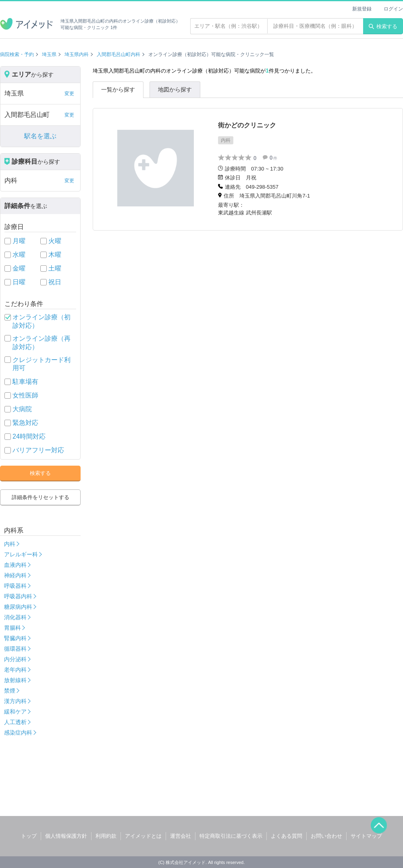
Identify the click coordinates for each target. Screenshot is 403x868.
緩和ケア (15, 712)
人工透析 (15, 722)
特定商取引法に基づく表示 (231, 836)
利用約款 (106, 836)
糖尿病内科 (18, 607)
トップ (29, 836)
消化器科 (15, 617)
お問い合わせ (326, 836)
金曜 (19, 268)
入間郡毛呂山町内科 (118, 54)
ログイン (393, 9)
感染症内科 (18, 733)
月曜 (19, 241)
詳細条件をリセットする (41, 497)
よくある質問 (287, 836)
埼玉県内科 (77, 54)
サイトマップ (366, 836)
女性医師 (25, 395)
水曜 (19, 255)
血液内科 (15, 565)
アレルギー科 (21, 554)
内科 (10, 544)
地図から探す (175, 90)
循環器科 (15, 649)
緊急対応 (25, 423)
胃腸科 (12, 628)
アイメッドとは (143, 836)
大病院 (22, 409)
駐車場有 (25, 382)
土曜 (55, 268)
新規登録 (362, 9)
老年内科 (15, 670)
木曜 (55, 255)
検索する (383, 26)
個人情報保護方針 (66, 836)
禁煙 (10, 691)
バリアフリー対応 (38, 450)
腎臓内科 (15, 638)
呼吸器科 (15, 586)
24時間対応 (29, 436)
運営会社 (181, 836)
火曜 (55, 241)
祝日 (55, 282)
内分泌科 (15, 659)
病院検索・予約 (17, 54)
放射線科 (15, 680)
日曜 (19, 282)
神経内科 (15, 575)
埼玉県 (49, 54)
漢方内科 (15, 701)
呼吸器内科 (18, 596)
